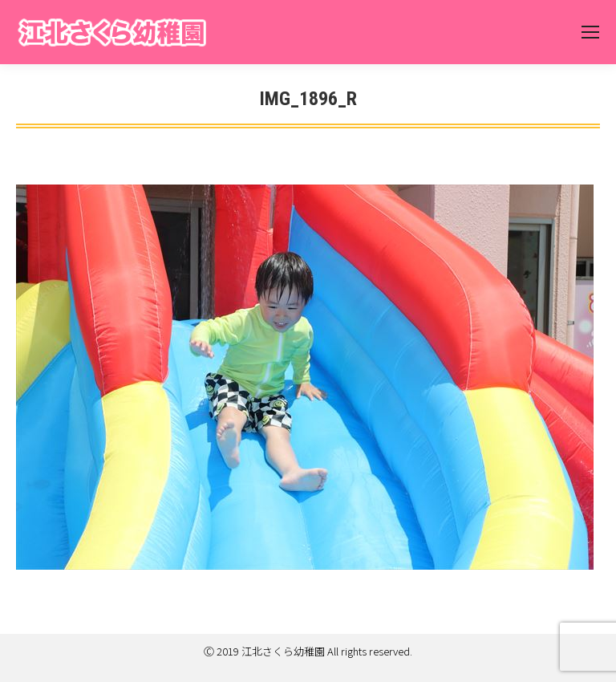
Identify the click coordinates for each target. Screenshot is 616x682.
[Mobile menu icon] (590, 32)
